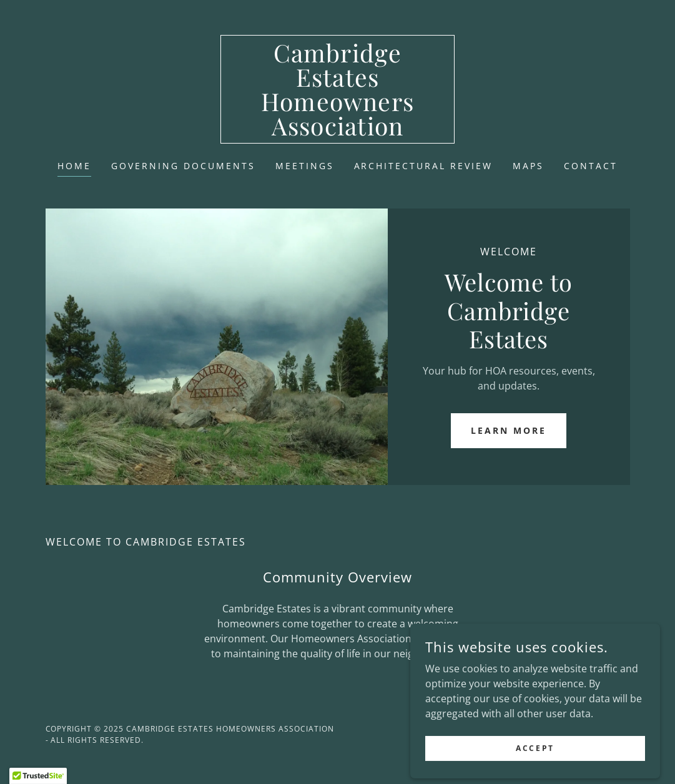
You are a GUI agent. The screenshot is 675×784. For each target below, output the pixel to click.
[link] (337, 132)
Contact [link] (591, 166)
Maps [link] (528, 166)
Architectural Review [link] (424, 166)
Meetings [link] (305, 166)
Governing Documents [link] (183, 166)
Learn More (509, 430)
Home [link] (74, 166)
